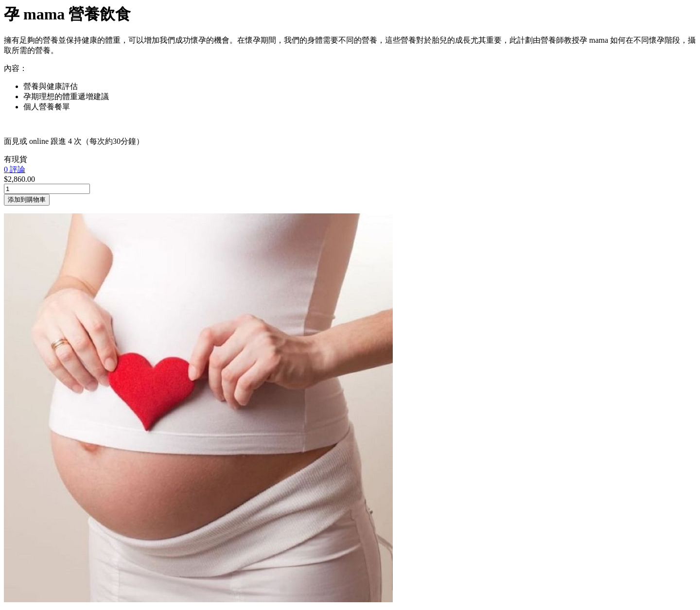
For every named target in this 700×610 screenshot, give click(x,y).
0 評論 (15, 169)
